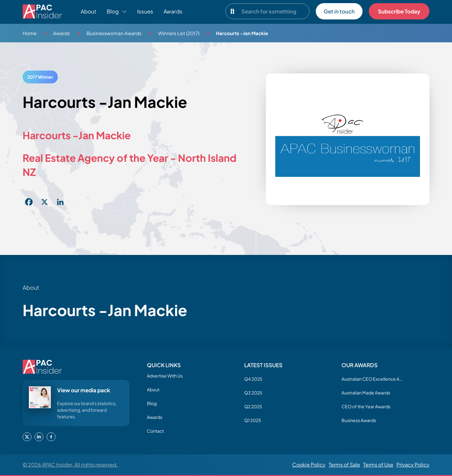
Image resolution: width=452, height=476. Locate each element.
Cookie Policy (309, 465)
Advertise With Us (165, 376)
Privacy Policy (413, 465)
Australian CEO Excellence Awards (373, 379)
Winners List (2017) (179, 33)
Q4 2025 (253, 379)
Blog (152, 403)
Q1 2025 (253, 420)
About (89, 11)
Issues (145, 11)
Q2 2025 (253, 406)
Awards (173, 11)
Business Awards (359, 420)
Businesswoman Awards (114, 33)
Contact (155, 431)
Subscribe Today (399, 11)
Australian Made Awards (366, 393)
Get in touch (339, 11)
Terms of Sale (344, 465)
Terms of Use (378, 465)
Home (30, 33)
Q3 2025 (253, 393)
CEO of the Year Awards (366, 406)
